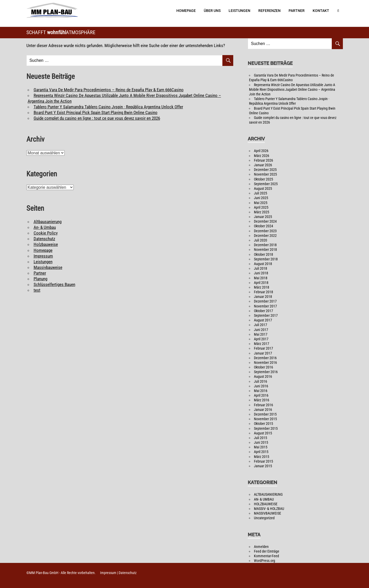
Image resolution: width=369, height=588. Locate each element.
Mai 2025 (261, 203)
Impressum (43, 256)
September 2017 (266, 315)
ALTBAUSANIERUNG (268, 494)
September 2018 (266, 259)
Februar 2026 (263, 160)
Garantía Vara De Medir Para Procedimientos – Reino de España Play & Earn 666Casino (109, 90)
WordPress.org (265, 561)
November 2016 (265, 363)
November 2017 (265, 306)
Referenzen (269, 11)
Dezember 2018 (265, 245)
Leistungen (239, 11)
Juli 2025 (261, 193)
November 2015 (265, 419)
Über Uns (212, 11)
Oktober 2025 (263, 179)
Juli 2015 (261, 438)
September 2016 (266, 372)
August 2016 (263, 376)
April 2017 (261, 339)
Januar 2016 (263, 410)
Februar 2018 (263, 292)
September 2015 (266, 428)
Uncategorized (264, 518)
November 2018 (265, 250)
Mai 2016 (261, 391)
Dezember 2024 (265, 221)
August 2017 (263, 320)
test (37, 290)
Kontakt (321, 11)
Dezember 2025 (265, 170)
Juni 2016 (261, 386)
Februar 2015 (263, 461)
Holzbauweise (46, 244)
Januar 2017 (263, 353)
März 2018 (262, 287)
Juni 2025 (261, 198)
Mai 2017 (261, 334)
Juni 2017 (261, 330)
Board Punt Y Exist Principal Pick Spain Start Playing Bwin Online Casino (96, 112)
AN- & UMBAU (264, 499)
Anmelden (261, 547)
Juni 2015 (261, 442)
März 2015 (262, 457)
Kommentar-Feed (266, 556)
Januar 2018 (263, 297)
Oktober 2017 (263, 311)
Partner (297, 11)
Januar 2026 (263, 165)
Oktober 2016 (263, 367)
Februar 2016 (263, 405)
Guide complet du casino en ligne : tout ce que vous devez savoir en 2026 (97, 118)
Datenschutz (44, 239)
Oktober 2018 (263, 254)
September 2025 (266, 184)
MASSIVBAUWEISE (268, 513)
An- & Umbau (45, 227)
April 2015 (261, 452)
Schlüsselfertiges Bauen (54, 284)
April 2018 (261, 283)
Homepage (186, 11)
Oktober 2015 (263, 424)
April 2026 (261, 151)
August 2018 (263, 264)
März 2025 (262, 212)
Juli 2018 (261, 268)
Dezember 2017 (265, 301)
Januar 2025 (263, 217)
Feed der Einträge (267, 551)
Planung (40, 279)
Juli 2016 (261, 381)
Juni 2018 (261, 273)
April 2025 (261, 207)
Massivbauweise (48, 267)
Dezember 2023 (265, 231)
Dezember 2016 (265, 358)
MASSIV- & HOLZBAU (269, 509)
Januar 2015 (263, 466)
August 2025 (263, 189)
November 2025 (265, 174)
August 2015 (263, 433)
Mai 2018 (261, 278)
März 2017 (262, 344)
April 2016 (261, 395)
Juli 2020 (261, 240)
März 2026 (262, 156)
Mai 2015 (261, 447)
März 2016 (262, 400)
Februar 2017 (263, 348)
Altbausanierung (48, 222)
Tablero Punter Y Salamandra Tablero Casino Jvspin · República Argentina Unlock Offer (108, 107)
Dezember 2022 (265, 236)
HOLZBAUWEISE (266, 504)
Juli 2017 (261, 325)
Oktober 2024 (263, 226)
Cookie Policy (46, 233)
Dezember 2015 (265, 414)
